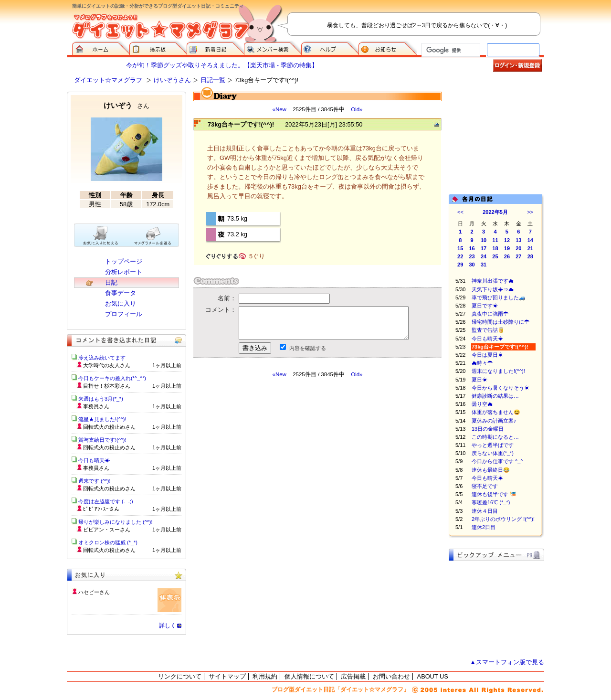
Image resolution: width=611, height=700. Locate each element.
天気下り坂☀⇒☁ (493, 289)
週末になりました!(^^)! (498, 371)
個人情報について (309, 676)
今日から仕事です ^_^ (497, 461)
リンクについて (180, 676)
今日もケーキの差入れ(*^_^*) (112, 378)
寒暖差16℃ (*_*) (491, 502)
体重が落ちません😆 (496, 412)
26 (507, 256)
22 (460, 256)
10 (484, 240)
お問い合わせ (391, 676)
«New (279, 109)
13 (518, 240)
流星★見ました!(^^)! (102, 419)
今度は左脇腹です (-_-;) (106, 501)
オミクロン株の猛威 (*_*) (108, 542)
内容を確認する (308, 348)
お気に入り (121, 303)
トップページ (124, 261)
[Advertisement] (283, 464)
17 (484, 248)
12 (507, 240)
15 (460, 248)
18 (495, 248)
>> (530, 212)
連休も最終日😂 (496, 470)
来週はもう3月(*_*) (101, 399)
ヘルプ (330, 48)
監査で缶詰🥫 (488, 330)
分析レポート (124, 272)
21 (530, 248)
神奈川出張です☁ (493, 281)
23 (472, 256)
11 (495, 240)
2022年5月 (495, 212)
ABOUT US (433, 676)
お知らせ (388, 48)
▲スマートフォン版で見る (507, 662)
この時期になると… (495, 437)
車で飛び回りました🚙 (504, 297)
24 (484, 256)
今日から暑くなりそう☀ (500, 388)
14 (530, 240)
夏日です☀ (485, 306)
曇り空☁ (482, 404)
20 (518, 248)
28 (530, 256)
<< (460, 212)
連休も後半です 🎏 (494, 494)
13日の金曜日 (488, 429)
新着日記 (215, 48)
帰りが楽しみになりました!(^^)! (116, 522)
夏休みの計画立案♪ (494, 421)
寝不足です (485, 486)
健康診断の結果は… (495, 396)
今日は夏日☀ (487, 355)
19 (507, 248)
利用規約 (265, 676)
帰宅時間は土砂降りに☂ (500, 322)
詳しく (168, 626)
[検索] (450, 50)
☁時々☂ (482, 363)
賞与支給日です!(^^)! (106, 440)
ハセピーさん (94, 592)
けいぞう (126, 105)
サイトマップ (227, 676)
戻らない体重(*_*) (493, 453)
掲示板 (158, 48)
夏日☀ (479, 380)
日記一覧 (213, 80)
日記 (111, 282)
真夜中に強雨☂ (490, 314)
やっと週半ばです (493, 445)
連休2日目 (484, 527)
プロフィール (124, 314)
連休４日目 (485, 511)
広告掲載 (353, 676)
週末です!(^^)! (95, 481)
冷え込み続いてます (102, 358)
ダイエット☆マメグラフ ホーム (101, 48)
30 (472, 265)
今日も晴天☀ (487, 339)
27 (518, 256)
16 (472, 248)
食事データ (121, 293)
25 (495, 256)
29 (460, 265)
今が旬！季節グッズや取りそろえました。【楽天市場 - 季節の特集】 (222, 65)
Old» (357, 109)
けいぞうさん (172, 80)
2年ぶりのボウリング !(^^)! (503, 519)
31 (484, 265)
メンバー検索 (273, 48)
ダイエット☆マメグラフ (108, 80)
